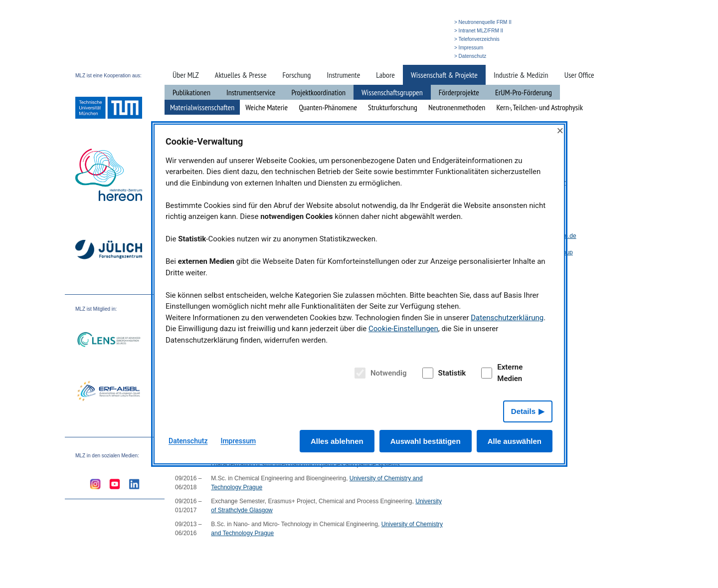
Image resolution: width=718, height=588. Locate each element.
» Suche (407, 56)
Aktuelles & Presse (241, 75)
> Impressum (469, 48)
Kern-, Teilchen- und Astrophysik (539, 107)
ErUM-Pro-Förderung (524, 92)
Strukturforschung (393, 107)
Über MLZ (186, 75)
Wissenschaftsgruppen (392, 92)
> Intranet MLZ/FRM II (479, 31)
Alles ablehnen (337, 441)
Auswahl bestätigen (426, 441)
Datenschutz (188, 441)
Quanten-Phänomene (328, 107)
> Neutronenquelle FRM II (483, 22)
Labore (385, 75)
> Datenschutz (470, 56)
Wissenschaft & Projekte (444, 75)
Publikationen (191, 92)
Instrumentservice (251, 92)
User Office (579, 75)
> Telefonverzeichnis (477, 39)
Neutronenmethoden (457, 107)
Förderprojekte (459, 92)
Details (523, 411)
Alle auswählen (515, 441)
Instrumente (343, 75)
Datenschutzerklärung (507, 318)
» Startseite (380, 56)
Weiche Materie (267, 107)
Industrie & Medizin (521, 75)
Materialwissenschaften (202, 107)
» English (431, 56)
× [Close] (560, 130)
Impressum (238, 441)
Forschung (297, 75)
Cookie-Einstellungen (403, 329)
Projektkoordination (318, 92)
